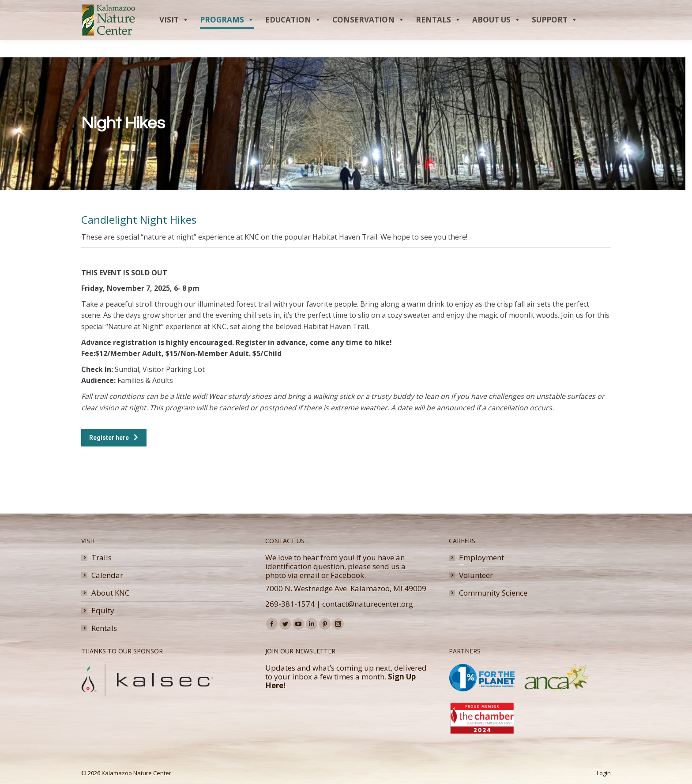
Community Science (493, 593)
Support (555, 38)
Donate (580, 9)
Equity (103, 611)
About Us (496, 38)
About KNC (110, 593)
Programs (227, 38)
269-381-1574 (290, 604)
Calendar (107, 575)
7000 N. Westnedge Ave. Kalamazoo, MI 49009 (346, 588)
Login (604, 773)
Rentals (438, 38)
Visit (174, 38)
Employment (481, 558)
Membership (541, 9)
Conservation (369, 38)
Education (293, 38)
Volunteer (476, 575)
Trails (102, 558)
